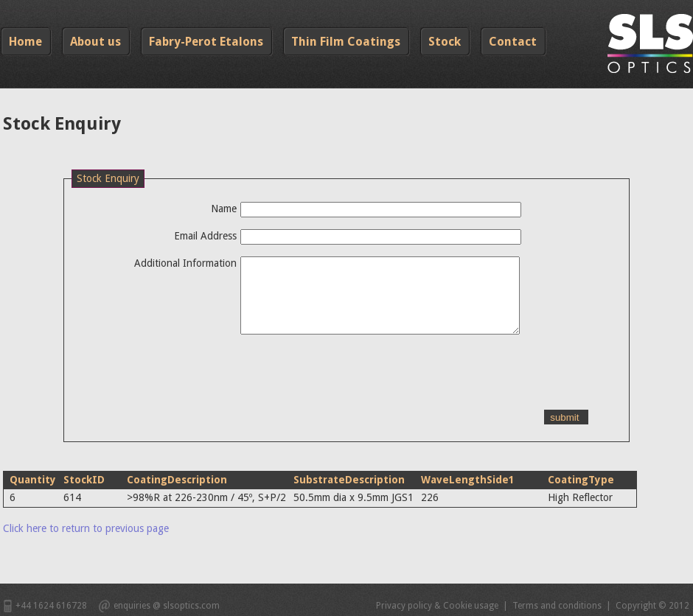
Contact (513, 42)
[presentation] (184, 381)
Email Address (205, 236)
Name (224, 209)
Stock (445, 42)
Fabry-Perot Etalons (206, 42)
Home (25, 42)
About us (95, 42)
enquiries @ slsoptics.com (167, 606)
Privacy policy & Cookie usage (437, 606)
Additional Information (185, 263)
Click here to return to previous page (86, 528)
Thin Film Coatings (346, 42)
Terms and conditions (557, 606)
